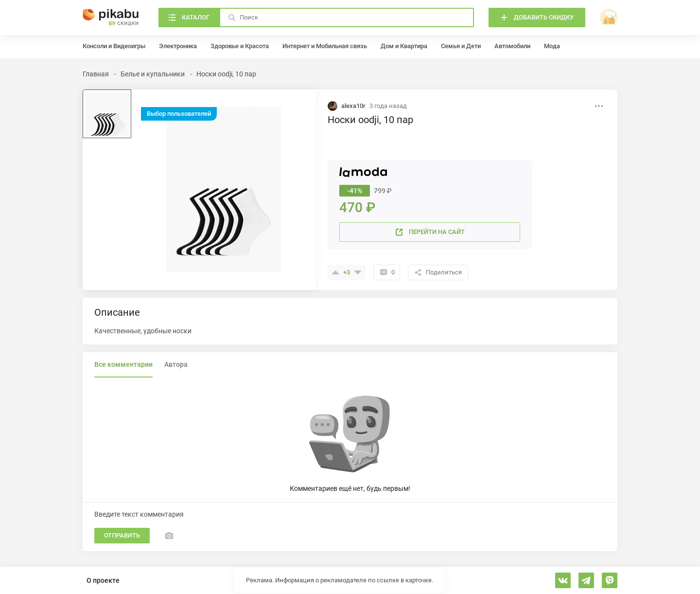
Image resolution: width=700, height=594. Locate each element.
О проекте (103, 580)
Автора (176, 364)
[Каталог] (189, 18)
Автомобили (512, 46)
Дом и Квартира (404, 46)
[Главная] (111, 18)
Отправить (122, 535)
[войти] (609, 18)
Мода (552, 46)
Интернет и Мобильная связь (325, 46)
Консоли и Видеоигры (114, 46)
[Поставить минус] (358, 272)
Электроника (178, 46)
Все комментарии (123, 364)
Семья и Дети (461, 46)
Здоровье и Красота (240, 46)
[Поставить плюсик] (335, 272)
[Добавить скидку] (537, 18)
